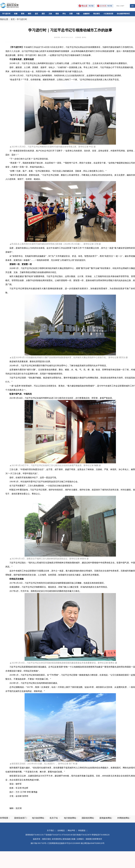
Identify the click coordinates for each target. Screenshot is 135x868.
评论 (64, 14)
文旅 (50, 14)
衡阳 (30, 14)
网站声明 (71, 831)
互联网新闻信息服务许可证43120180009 (64, 843)
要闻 (23, 14)
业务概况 (61, 831)
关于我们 (51, 831)
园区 (43, 14)
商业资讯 (97, 14)
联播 (16, 14)
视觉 (57, 14)
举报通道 (82, 831)
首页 (13, 19)
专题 (78, 14)
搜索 (132, 6)
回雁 (71, 14)
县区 (36, 14)
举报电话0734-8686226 (101, 835)
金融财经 (86, 14)
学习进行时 (6, 14)
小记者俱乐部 (108, 14)
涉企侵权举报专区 (123, 14)
